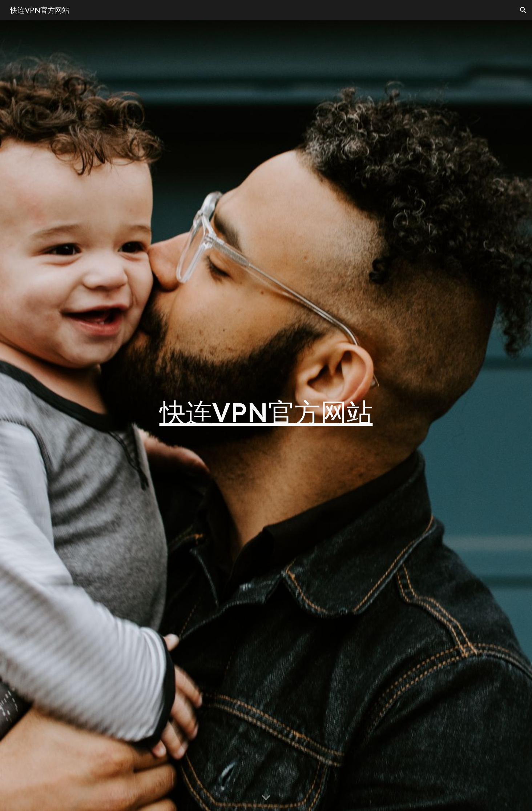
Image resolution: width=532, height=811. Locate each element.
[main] (266, 416)
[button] (523, 10)
